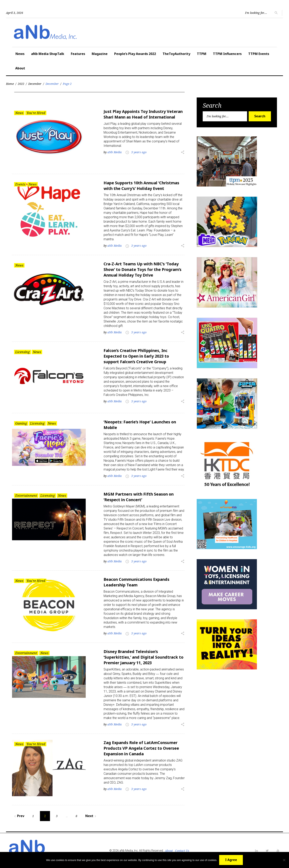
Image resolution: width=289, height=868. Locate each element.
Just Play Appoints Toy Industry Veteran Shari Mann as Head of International (144, 114)
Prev (19, 816)
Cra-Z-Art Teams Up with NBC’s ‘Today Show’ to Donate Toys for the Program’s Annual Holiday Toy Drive (144, 269)
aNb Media (114, 152)
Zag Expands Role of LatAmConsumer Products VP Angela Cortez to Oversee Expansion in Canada (142, 748)
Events (20, 184)
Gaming (21, 423)
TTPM (202, 54)
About (20, 68)
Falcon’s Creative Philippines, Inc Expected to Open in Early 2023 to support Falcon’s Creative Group (137, 356)
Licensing (22, 352)
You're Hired (36, 113)
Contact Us (182, 850)
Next (91, 816)
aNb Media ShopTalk (48, 54)
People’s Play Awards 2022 (135, 54)
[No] (284, 860)
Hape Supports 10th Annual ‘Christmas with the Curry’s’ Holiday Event (142, 186)
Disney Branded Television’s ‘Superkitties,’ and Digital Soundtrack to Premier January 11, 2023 (144, 657)
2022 (21, 84)
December (35, 84)
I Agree (231, 860)
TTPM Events (259, 54)
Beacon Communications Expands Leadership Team (137, 582)
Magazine (100, 54)
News (20, 54)
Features (78, 54)
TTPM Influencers (227, 54)
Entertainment (26, 495)
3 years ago (139, 152)
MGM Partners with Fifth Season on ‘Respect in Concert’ (139, 497)
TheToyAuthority (176, 54)
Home (10, 84)
